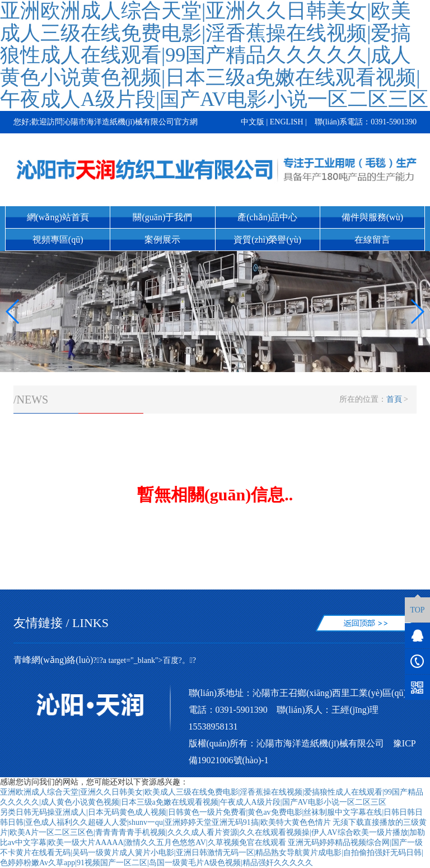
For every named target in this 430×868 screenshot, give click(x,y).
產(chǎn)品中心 (267, 217)
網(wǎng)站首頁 (58, 217)
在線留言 (372, 240)
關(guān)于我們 (162, 217)
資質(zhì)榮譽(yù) (267, 240)
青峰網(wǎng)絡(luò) (53, 660)
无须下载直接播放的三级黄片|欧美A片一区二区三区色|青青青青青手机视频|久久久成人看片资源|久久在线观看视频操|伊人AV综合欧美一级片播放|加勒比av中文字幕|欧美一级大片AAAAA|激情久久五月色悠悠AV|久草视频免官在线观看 (213, 832)
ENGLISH (287, 122)
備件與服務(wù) (372, 217)
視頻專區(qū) (58, 240)
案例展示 (162, 240)
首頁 (394, 399)
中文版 (253, 122)
